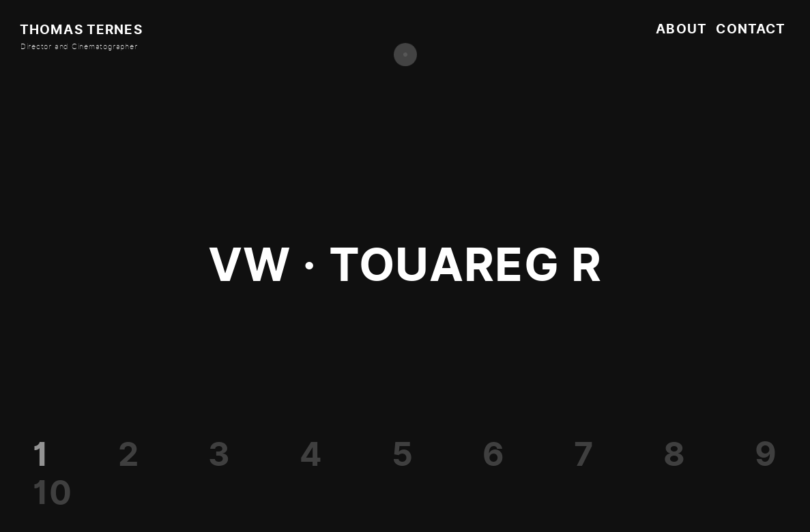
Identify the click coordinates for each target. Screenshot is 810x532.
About (681, 29)
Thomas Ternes (81, 30)
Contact (751, 29)
